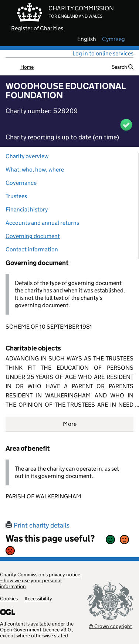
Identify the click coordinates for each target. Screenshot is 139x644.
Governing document (33, 236)
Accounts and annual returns (42, 223)
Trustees (16, 196)
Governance (21, 183)
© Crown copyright (110, 626)
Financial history (27, 209)
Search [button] (123, 67)
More (70, 424)
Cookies (9, 599)
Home (27, 67)
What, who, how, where (35, 170)
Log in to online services (103, 53)
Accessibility (38, 599)
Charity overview (27, 156)
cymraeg (113, 39)
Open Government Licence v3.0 (35, 630)
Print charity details (38, 525)
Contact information (32, 249)
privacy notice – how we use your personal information (40, 580)
